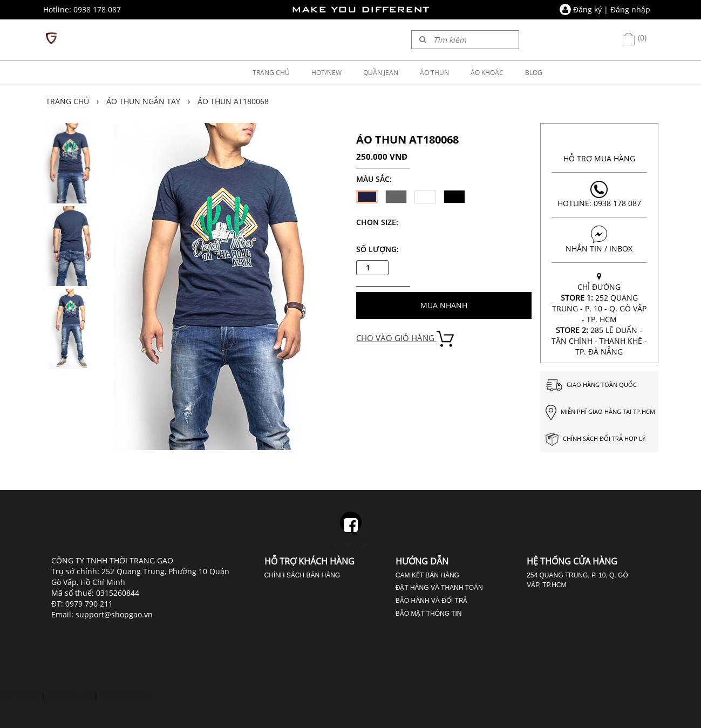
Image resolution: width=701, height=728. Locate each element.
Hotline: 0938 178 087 (599, 195)
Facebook (351, 530)
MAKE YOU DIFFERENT (360, 9)
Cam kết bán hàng (427, 575)
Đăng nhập (630, 9)
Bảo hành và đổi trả (431, 601)
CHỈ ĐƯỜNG (599, 314)
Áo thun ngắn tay (143, 101)
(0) (634, 38)
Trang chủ (67, 101)
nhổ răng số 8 (125, 695)
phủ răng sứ (70, 695)
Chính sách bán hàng (302, 575)
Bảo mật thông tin (429, 614)
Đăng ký (587, 9)
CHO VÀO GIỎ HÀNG (405, 338)
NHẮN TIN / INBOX (599, 240)
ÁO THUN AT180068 (233, 101)
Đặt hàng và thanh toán (439, 588)
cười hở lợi (19, 695)
